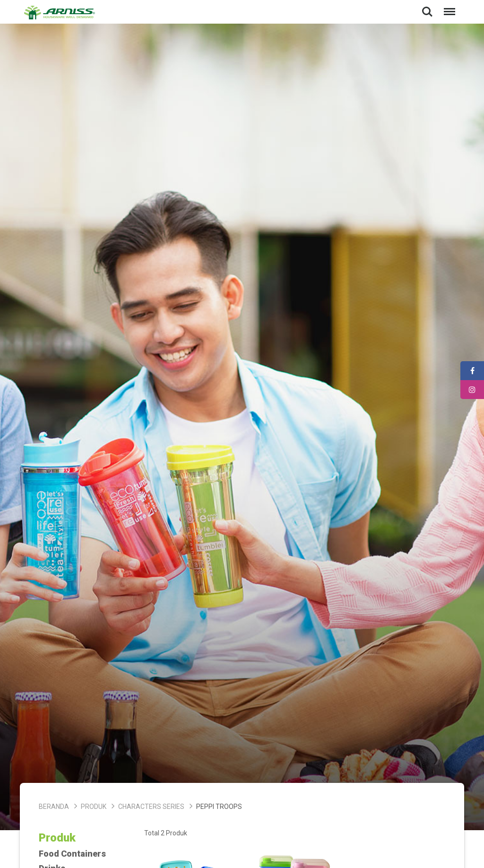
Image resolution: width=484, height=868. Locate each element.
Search (427, 12)
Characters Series (151, 807)
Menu (448, 7)
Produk (94, 807)
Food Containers (72, 854)
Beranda (54, 807)
